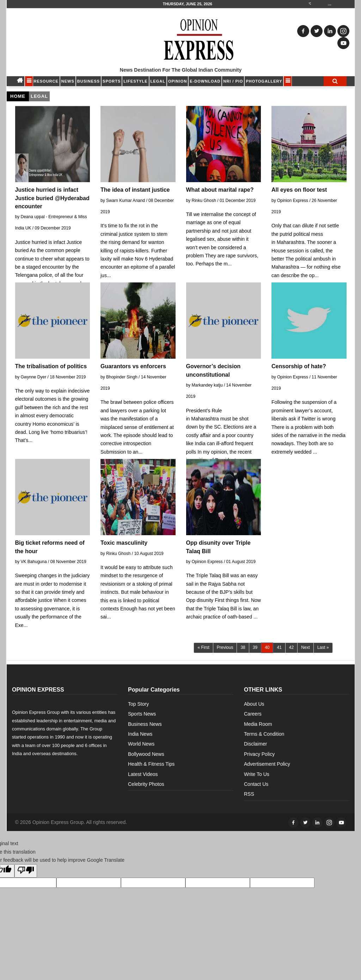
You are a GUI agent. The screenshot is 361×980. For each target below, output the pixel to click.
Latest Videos (143, 774)
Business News (145, 724)
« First (203, 647)
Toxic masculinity (124, 543)
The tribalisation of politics (51, 366)
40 (269, 647)
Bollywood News (146, 754)
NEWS (68, 81)
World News (141, 744)
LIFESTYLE (135, 81)
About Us (254, 704)
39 (255, 647)
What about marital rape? (220, 190)
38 (243, 647)
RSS (249, 794)
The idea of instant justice (135, 190)
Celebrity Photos (146, 784)
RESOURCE (46, 81)
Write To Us (257, 774)
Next (305, 647)
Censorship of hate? (299, 366)
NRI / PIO (233, 81)
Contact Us (256, 784)
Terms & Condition (264, 734)
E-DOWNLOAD (205, 81)
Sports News (142, 714)
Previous (225, 647)
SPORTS (112, 81)
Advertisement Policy (267, 764)
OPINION (178, 81)
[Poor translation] (26, 871)
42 (291, 647)
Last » (323, 647)
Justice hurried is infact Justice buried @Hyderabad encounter (52, 198)
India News (140, 734)
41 (279, 647)
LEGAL (158, 81)
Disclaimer (255, 744)
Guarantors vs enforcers (133, 366)
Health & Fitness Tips (151, 764)
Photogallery (264, 81)
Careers (253, 714)
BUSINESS (88, 81)
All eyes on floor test (299, 190)
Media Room (258, 724)
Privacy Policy (259, 754)
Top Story (138, 704)
